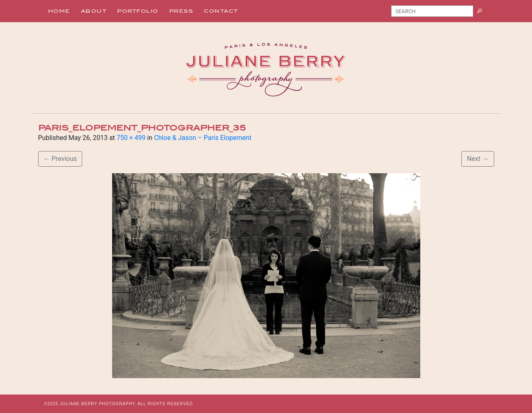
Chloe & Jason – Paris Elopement (203, 138)
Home (59, 11)
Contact (221, 11)
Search (482, 13)
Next (478, 159)
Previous (60, 159)
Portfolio (138, 11)
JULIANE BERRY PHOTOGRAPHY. (98, 404)
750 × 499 (131, 138)
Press (181, 11)
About (94, 11)
